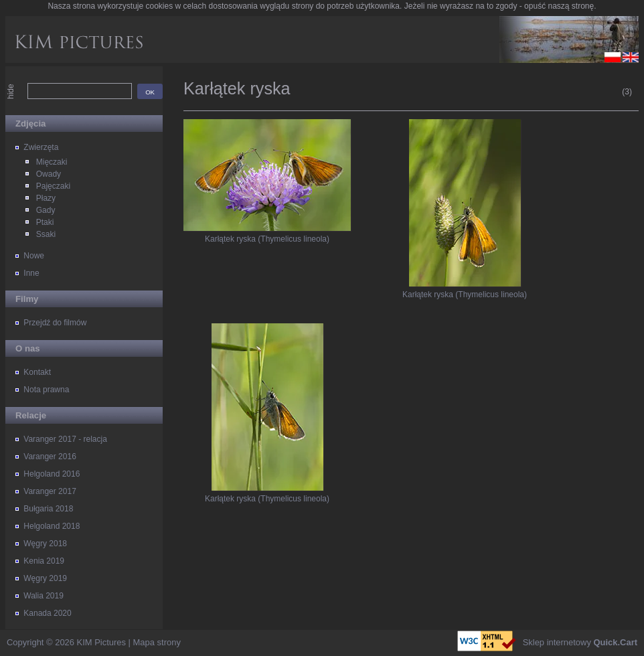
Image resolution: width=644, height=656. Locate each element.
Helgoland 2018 (52, 526)
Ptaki (45, 222)
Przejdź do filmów (55, 323)
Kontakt (37, 372)
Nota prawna (46, 390)
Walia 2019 (44, 596)
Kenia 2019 (44, 561)
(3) (627, 92)
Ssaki (46, 234)
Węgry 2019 (45, 578)
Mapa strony (157, 642)
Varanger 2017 (50, 491)
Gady (46, 210)
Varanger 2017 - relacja (65, 439)
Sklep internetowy (580, 642)
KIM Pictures (101, 642)
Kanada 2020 (47, 613)
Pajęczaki (53, 186)
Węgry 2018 (45, 544)
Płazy (46, 198)
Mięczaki (52, 162)
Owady (49, 174)
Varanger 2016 (50, 457)
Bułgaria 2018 (48, 509)
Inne (31, 273)
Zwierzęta (41, 147)
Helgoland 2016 (52, 474)
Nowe (34, 256)
